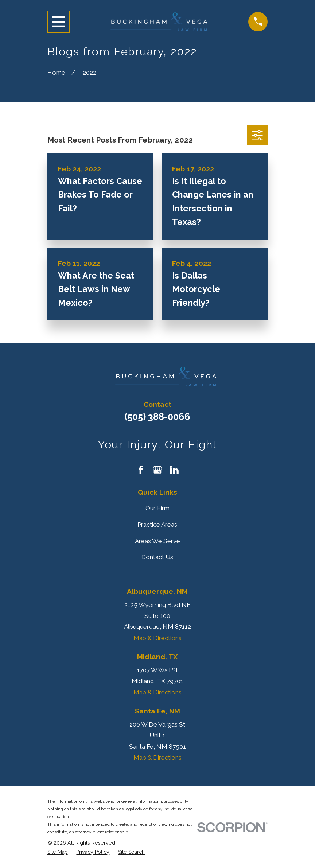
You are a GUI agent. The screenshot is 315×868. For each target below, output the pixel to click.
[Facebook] (141, 470)
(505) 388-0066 (157, 417)
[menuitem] (58, 852)
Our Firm (157, 508)
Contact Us (157, 557)
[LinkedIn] (174, 470)
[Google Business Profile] (157, 470)
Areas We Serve (157, 541)
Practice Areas (157, 525)
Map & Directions (157, 638)
